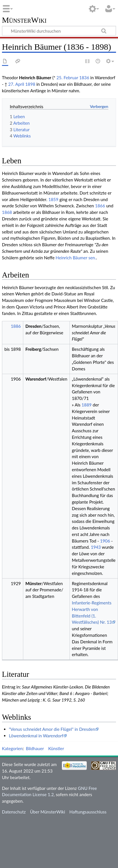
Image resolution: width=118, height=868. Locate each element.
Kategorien (12, 748)
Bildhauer (35, 748)
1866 (100, 206)
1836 (84, 78)
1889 (87, 405)
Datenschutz (14, 812)
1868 (7, 212)
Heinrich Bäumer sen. (76, 258)
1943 (96, 547)
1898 (30, 84)
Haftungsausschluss (88, 812)
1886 (16, 326)
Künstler (56, 748)
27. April (16, 84)
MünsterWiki (24, 20)
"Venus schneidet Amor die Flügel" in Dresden (52, 729)
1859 (53, 199)
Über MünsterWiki (48, 812)
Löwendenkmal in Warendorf (36, 736)
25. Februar (67, 78)
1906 (105, 541)
